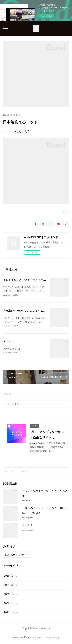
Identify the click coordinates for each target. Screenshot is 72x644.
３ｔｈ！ (8, 342)
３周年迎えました (12, 349)
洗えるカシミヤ (17, 555)
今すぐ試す (47, 16)
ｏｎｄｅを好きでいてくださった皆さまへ (28, 280)
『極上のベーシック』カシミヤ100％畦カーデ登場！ (35, 311)
